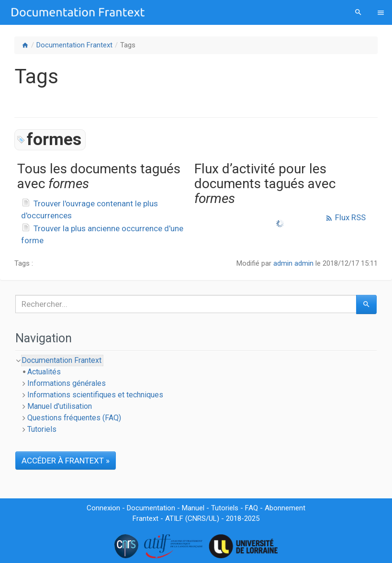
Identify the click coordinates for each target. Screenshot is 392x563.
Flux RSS (345, 217)
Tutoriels (42, 429)
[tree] (196, 395)
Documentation (151, 508)
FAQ (252, 508)
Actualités (44, 372)
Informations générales (67, 383)
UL (213, 518)
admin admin (293, 263)
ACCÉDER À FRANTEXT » (66, 461)
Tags (128, 45)
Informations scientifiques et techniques (95, 395)
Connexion (103, 508)
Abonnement (285, 508)
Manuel (193, 508)
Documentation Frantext (74, 45)
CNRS (197, 518)
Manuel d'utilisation (60, 406)
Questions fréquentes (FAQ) (74, 418)
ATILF (174, 518)
